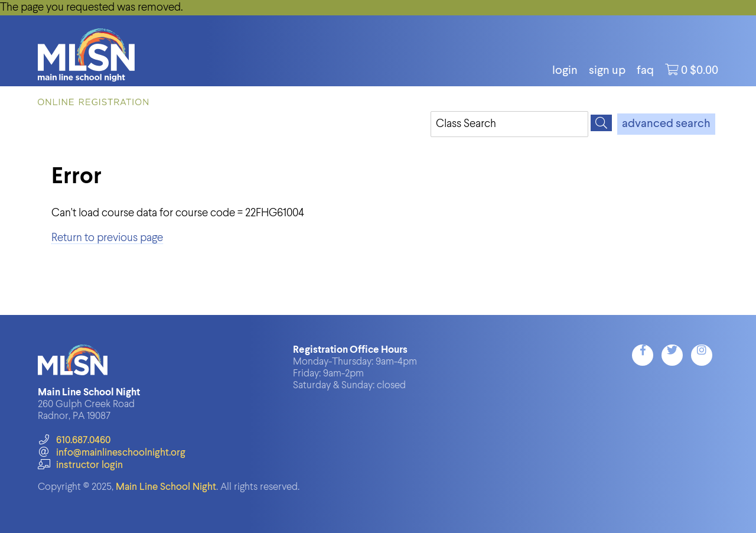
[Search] (601, 123)
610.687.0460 (74, 441)
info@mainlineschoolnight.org (112, 453)
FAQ (645, 71)
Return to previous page (107, 238)
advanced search (666, 124)
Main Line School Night (166, 487)
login (565, 71)
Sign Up (607, 71)
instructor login (80, 465)
